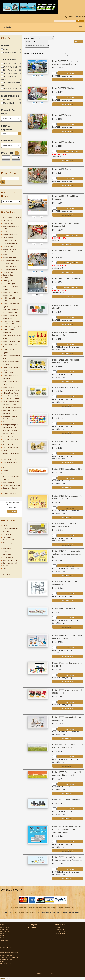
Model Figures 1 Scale (11, 396)
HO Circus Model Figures (13, 341)
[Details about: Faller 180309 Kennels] (68, 185)
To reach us (7, 552)
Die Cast (6, 468)
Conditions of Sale (9, 540)
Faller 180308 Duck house (63, 142)
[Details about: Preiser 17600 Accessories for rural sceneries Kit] (68, 738)
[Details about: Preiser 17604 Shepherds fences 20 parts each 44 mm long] (68, 766)
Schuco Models (8, 442)
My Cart (80, 17)
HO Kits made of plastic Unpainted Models (12, 323)
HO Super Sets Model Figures (11, 305)
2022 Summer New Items (11, 261)
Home (5, 526)
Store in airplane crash (10, 563)
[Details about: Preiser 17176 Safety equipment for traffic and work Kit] (68, 517)
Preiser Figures (9, 53)
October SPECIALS (9, 238)
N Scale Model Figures (11, 390)
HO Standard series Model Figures (10, 317)
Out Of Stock (8, 103)
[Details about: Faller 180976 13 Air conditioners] (68, 297)
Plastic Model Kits (9, 445)
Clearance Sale (8, 275)
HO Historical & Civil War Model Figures (12, 300)
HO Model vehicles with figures (12, 383)
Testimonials (7, 537)
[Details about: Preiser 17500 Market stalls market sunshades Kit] (68, 709)
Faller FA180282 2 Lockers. (64, 88)
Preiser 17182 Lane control (64, 609)
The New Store (8, 534)
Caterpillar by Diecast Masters (10, 490)
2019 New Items (9, 67)
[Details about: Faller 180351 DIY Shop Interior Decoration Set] (68, 245)
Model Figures (7, 281)
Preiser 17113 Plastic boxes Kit (65, 414)
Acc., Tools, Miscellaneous (11, 477)
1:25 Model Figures (10, 405)
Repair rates (7, 554)
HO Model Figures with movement (11, 363)
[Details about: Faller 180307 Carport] (68, 131)
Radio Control (5, 929)
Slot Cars (6, 474)
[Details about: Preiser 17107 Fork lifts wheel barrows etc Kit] (68, 354)
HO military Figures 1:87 (13, 327)
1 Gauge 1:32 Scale (9, 494)
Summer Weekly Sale (10, 235)
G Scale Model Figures (11, 399)
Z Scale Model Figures (11, 393)
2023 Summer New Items (11, 252)
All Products (32, 927)
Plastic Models (5, 932)
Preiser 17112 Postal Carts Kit (65, 388)
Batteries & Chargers (10, 482)
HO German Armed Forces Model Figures (10, 311)
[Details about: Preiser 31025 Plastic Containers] (68, 818)
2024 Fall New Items (9, 241)
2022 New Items (9, 73)
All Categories (33, 925)
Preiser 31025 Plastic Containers (66, 800)
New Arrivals (7, 232)
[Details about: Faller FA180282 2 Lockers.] (68, 104)
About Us (58, 927)
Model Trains (7, 278)
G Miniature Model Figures (13, 407)
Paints (2, 936)
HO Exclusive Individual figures (12, 369)
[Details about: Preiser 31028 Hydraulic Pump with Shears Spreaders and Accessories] (68, 878)
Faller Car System (9, 436)
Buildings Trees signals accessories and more (10, 426)
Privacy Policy (7, 543)
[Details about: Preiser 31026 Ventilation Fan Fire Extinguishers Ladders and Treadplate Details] (68, 851)
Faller (5, 49)
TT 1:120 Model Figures (12, 402)
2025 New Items (9, 89)
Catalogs (6, 479)
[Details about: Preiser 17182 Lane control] (68, 627)
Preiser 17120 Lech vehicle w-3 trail (67, 469)
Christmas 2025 (8, 220)
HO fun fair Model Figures (10, 351)
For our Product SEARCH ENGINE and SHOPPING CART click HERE (42, 908)
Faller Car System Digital (11, 439)
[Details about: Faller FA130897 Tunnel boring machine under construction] (68, 80)
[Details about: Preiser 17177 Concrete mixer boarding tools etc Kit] (68, 545)
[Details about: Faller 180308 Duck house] (68, 161)
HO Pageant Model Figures (10, 346)
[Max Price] (16, 157)
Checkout (12, 511)
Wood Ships (4, 940)
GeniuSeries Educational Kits (11, 455)
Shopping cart (14, 502)
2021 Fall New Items (9, 266)
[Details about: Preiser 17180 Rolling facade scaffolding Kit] (68, 600)
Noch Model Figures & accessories (10, 412)
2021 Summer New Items (11, 269)
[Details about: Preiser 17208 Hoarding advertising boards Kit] (68, 682)
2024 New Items (8, 246)
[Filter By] (10, 134)
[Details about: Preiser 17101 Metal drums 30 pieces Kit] (68, 324)
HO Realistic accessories (8, 331)
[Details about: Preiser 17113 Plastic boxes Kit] (68, 433)
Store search (7, 575)
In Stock (6, 100)
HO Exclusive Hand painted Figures (10, 294)
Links (5, 569)
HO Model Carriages (12, 373)
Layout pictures (8, 557)
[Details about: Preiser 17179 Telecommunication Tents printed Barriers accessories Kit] (68, 575)
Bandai (3, 938)
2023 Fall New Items (9, 249)
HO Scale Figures (10, 284)
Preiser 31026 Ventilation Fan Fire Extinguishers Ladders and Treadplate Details (67, 830)
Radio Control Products (10, 448)
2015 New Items (9, 64)
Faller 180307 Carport (62, 115)
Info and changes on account (12, 485)
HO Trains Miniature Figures (11, 288)
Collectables (7, 422)
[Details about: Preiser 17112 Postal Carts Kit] (68, 406)
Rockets (5, 471)
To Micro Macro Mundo (10, 529)
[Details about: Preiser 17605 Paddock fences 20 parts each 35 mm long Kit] (68, 794)
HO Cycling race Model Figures (11, 357)
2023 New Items (8, 255)
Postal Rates (7, 549)
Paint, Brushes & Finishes (11, 459)
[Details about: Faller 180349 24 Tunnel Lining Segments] (68, 215)
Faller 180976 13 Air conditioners (66, 278)
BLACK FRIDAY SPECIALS (12, 217)
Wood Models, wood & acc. (12, 462)
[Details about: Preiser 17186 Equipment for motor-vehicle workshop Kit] (68, 657)
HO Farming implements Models (12, 337)
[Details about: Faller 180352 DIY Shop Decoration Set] (68, 272)
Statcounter (5, 979)
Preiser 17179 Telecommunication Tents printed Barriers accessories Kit (67, 554)
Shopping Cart (60, 929)
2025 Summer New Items (11, 226)
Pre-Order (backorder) (70, 151)
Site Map (54, 974)
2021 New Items (9, 70)
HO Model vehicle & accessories (10, 377)
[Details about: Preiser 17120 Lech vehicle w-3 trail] (68, 487)
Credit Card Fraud (9, 566)
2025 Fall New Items (9, 229)
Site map (6, 531)
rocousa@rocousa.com (24, 913)
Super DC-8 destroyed (10, 560)
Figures (3, 934)
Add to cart (70, 73)
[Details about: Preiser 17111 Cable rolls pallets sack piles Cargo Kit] (68, 381)
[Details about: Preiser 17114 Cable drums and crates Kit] (68, 463)
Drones (5, 451)
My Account (69, 17)
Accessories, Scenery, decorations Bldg (10, 432)
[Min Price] (6, 157)
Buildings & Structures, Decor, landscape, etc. (10, 418)
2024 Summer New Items (11, 243)
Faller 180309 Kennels (62, 169)
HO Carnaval (9, 387)
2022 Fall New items (9, 258)
